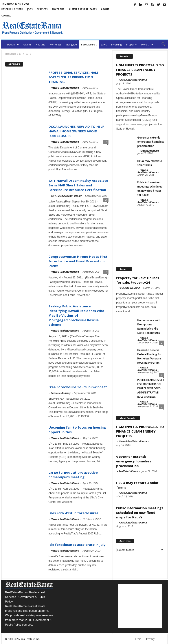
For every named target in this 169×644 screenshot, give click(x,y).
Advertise (58, 9)
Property (131, 44)
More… (147, 44)
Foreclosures (89, 44)
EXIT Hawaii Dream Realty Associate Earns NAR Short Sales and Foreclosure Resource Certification (78, 185)
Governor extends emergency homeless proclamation (151, 142)
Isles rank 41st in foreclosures (73, 513)
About (105, 9)
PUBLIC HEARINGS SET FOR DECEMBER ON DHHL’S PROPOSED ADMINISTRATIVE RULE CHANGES (151, 388)
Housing (40, 44)
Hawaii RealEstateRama (65, 88)
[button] (161, 45)
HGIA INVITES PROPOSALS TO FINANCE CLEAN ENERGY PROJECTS (140, 70)
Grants (27, 44)
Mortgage (71, 44)
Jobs (30, 9)
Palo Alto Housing (129, 288)
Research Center (12, 9)
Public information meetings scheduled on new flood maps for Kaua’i (140, 512)
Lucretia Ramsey (61, 393)
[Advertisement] (116, 28)
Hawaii (13, 44)
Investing (116, 44)
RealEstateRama (149, 151)
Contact (7, 16)
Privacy (150, 639)
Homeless (55, 44)
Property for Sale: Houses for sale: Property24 (138, 280)
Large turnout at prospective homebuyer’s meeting (73, 475)
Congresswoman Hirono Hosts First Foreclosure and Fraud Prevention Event (78, 261)
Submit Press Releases (83, 9)
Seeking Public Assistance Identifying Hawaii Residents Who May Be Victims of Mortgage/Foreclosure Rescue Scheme (76, 315)
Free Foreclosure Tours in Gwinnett (78, 387)
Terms (137, 639)
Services (42, 9)
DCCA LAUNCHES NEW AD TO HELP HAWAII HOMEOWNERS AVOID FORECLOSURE (76, 131)
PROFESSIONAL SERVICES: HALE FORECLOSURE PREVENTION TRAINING (73, 77)
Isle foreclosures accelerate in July (77, 545)
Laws (104, 44)
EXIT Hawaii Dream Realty (66, 196)
